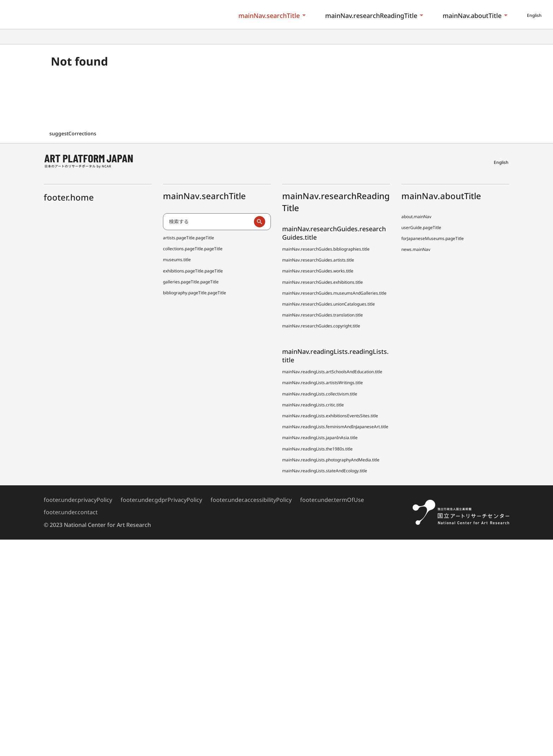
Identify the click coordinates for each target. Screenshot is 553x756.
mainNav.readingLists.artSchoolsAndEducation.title (332, 372)
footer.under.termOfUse (332, 500)
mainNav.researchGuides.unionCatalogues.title (329, 304)
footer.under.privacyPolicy (78, 500)
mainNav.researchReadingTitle (371, 16)
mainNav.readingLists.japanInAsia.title (320, 438)
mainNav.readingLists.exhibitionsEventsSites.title (330, 416)
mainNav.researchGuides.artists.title (318, 260)
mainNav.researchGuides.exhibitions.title (323, 282)
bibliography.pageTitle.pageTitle (195, 293)
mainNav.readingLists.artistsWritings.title (323, 383)
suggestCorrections (74, 133)
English (534, 15)
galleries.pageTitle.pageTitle (191, 282)
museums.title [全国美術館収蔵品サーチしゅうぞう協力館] (177, 260)
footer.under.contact (71, 512)
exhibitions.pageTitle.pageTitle (193, 271)
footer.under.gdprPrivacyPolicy (161, 500)
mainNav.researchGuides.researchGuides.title (334, 233)
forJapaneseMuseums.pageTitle (433, 238)
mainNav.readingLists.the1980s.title (317, 449)
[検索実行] (260, 222)
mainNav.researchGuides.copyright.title (321, 326)
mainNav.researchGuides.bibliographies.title (326, 249)
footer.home (69, 197)
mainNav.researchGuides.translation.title (323, 315)
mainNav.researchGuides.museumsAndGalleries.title (334, 293)
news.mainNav (416, 249)
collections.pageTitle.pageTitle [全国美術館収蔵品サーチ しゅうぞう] (193, 249)
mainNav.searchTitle (269, 16)
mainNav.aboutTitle (472, 16)
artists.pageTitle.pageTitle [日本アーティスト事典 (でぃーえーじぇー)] (189, 238)
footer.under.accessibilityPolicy (251, 500)
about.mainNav (416, 217)
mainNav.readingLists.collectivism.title (320, 394)
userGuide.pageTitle (421, 228)
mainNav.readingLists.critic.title (313, 405)
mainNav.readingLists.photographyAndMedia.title (331, 460)
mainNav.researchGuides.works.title (318, 271)
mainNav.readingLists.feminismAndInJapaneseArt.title (335, 427)
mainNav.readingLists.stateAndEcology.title (325, 471)
